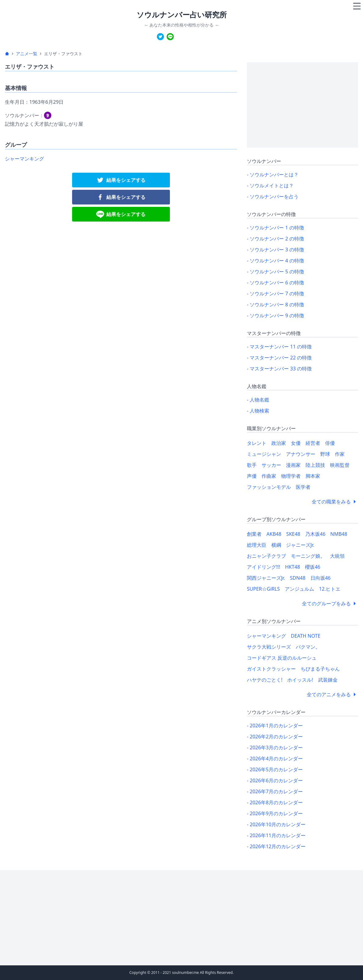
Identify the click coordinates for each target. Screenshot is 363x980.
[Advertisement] (302, 105)
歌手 (252, 465)
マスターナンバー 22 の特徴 (281, 358)
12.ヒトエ (330, 589)
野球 (325, 454)
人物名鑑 (259, 400)
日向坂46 (321, 578)
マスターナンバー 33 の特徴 (281, 369)
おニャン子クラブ (266, 556)
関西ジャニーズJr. (266, 578)
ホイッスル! (300, 680)
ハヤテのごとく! (265, 680)
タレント (257, 443)
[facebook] (121, 197)
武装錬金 (328, 680)
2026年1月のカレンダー (276, 726)
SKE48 (293, 534)
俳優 (330, 443)
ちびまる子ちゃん (320, 669)
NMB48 (339, 534)
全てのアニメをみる (332, 694)
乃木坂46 (315, 534)
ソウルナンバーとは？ (274, 175)
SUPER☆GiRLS (263, 589)
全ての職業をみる (335, 502)
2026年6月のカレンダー (276, 780)
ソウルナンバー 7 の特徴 (277, 294)
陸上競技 (315, 465)
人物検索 (259, 411)
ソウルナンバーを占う (274, 196)
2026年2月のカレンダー (276, 737)
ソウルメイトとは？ (272, 186)
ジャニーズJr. (300, 545)
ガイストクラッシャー (271, 669)
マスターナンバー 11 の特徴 (281, 347)
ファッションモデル (269, 487)
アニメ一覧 (27, 54)
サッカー (271, 465)
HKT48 (293, 567)
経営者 (313, 443)
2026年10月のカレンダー (278, 824)
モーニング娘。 (308, 556)
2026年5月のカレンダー (276, 769)
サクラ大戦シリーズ (269, 647)
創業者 (254, 534)
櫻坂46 (313, 567)
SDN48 (298, 578)
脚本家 (313, 476)
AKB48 (274, 534)
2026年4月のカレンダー (276, 758)
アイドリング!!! (264, 567)
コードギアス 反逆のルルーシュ (282, 658)
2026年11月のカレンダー (278, 835)
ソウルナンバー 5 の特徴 (277, 272)
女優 (296, 443)
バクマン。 (308, 647)
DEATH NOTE (306, 636)
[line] (170, 37)
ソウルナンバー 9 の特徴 (277, 315)
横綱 (276, 545)
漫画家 (293, 465)
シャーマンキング (24, 159)
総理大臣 (257, 545)
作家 (340, 454)
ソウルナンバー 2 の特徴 (277, 239)
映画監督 (340, 465)
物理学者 (291, 476)
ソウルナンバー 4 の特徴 (277, 261)
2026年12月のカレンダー (278, 846)
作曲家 (269, 476)
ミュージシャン (264, 454)
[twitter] (160, 37)
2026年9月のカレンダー (276, 813)
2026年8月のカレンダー (276, 802)
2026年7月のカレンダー (276, 791)
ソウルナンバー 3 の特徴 (277, 250)
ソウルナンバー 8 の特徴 (277, 304)
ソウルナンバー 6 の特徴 (277, 283)
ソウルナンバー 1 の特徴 (277, 228)
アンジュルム (299, 589)
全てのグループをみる (330, 603)
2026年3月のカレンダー (276, 748)
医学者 (303, 487)
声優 (252, 476)
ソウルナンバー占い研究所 (182, 14)
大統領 (337, 556)
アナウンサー (301, 454)
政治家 (279, 443)
